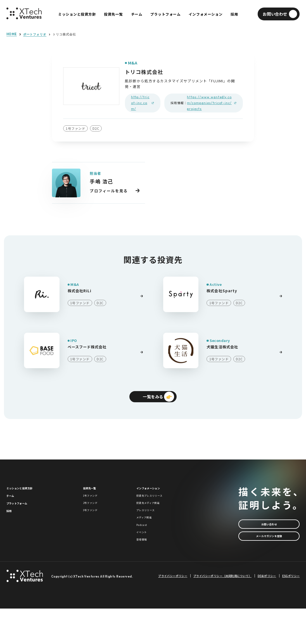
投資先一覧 (93, 493)
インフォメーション (155, 493)
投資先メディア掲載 (155, 516)
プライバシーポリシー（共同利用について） (222, 612)
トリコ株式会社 (64, 34)
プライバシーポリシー (173, 612)
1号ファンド (94, 505)
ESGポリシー (291, 612)
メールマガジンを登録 (269, 546)
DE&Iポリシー (267, 612)
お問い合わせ (269, 529)
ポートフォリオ (35, 34)
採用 (10, 529)
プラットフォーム (23, 517)
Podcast (145, 550)
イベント (144, 562)
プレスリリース (150, 528)
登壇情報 (144, 573)
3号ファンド (94, 528)
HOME (12, 34)
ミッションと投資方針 (27, 493)
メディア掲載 (148, 539)
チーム (13, 505)
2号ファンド (94, 516)
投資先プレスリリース (156, 505)
